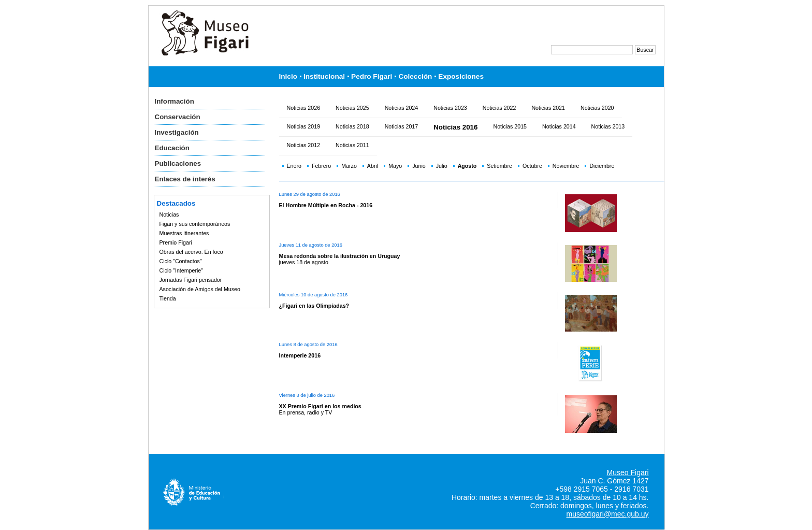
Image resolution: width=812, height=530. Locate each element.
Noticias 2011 (352, 145)
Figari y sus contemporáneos (195, 224)
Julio (442, 166)
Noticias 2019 (304, 126)
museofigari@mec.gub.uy (608, 514)
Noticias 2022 (499, 108)
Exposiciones (461, 76)
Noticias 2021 (548, 108)
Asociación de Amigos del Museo (200, 289)
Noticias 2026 (304, 108)
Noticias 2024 (402, 108)
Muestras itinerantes (184, 233)
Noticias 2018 (352, 126)
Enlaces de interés (185, 179)
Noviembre (566, 166)
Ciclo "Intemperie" (182, 270)
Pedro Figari (372, 76)
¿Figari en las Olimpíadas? (314, 306)
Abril (373, 166)
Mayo (395, 166)
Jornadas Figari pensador (191, 280)
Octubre (532, 166)
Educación (172, 148)
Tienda (168, 298)
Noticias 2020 (597, 108)
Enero (294, 166)
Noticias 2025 (352, 108)
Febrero (321, 166)
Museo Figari (628, 472)
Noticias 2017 (402, 126)
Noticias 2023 (450, 108)
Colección (415, 76)
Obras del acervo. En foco (191, 252)
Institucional (324, 76)
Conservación (178, 117)
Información (175, 101)
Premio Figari (176, 242)
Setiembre (499, 166)
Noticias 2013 (608, 126)
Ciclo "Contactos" (181, 261)
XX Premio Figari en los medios (320, 406)
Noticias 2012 (304, 145)
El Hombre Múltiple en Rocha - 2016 (326, 205)
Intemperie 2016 (300, 355)
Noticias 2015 (510, 126)
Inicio (288, 76)
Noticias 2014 (559, 126)
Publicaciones (178, 163)
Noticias (169, 214)
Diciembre (602, 166)
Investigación (177, 132)
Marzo (349, 166)
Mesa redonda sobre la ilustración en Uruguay (340, 256)
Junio (419, 166)
